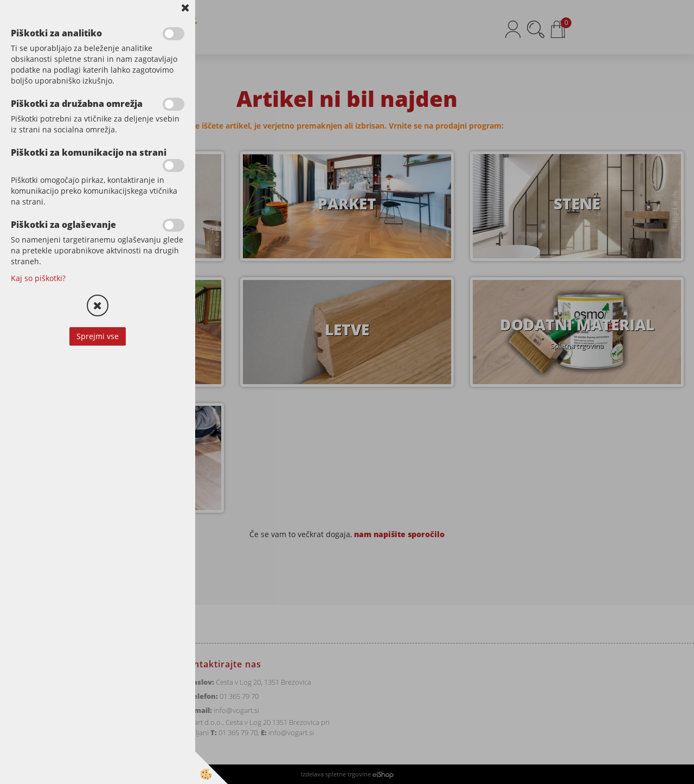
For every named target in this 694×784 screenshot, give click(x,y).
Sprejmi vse (98, 336)
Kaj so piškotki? (38, 278)
